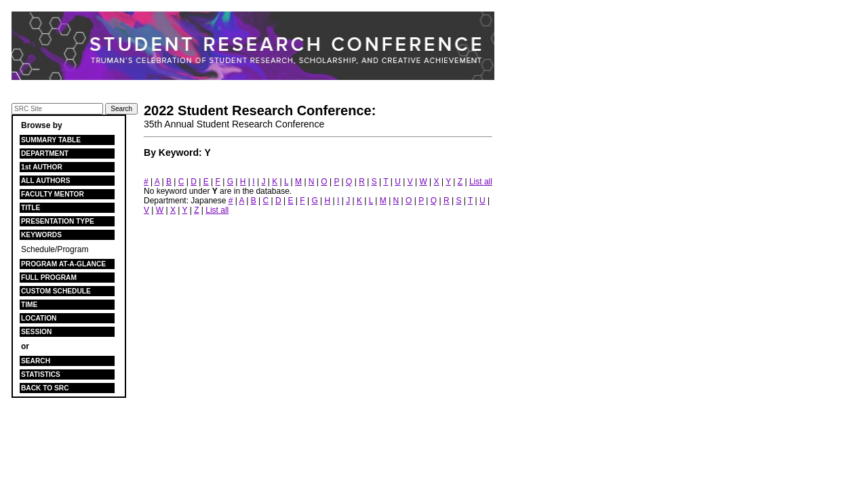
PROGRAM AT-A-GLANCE (63, 264)
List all (481, 182)
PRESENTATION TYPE (58, 221)
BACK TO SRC (45, 388)
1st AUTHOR (42, 167)
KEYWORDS (41, 235)
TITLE (31, 208)
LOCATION (39, 318)
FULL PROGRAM (49, 278)
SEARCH (36, 361)
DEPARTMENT (45, 154)
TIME (29, 305)
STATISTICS (41, 374)
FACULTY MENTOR (53, 194)
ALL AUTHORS (45, 181)
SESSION (36, 332)
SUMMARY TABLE (51, 140)
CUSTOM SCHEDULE (56, 291)
